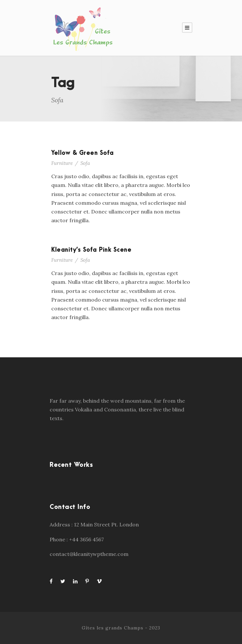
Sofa (85, 163)
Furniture (62, 163)
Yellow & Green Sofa (83, 153)
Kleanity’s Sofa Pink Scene (91, 250)
